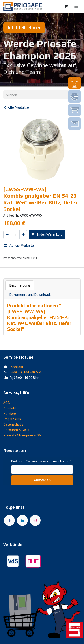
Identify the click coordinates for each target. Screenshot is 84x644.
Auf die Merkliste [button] (19, 245)
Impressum (12, 419)
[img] (74, 83)
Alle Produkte (16, 107)
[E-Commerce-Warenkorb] (66, 6)
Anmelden (42, 480)
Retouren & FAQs (16, 430)
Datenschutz (13, 424)
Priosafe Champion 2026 (22, 435)
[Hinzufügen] (23, 235)
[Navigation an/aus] (76, 6)
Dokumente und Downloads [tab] (30, 294)
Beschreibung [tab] (20, 285)
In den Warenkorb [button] (47, 234)
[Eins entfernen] (7, 235)
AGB (7, 403)
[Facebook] (9, 520)
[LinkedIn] (22, 520)
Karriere (10, 413)
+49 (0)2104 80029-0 (26, 372)
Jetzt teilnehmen (24, 27)
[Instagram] (35, 520)
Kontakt (17, 367)
